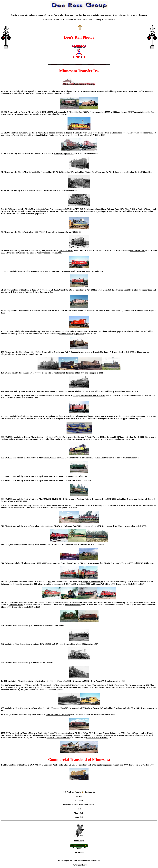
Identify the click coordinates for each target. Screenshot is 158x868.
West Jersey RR (72, 419)
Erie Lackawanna (57, 209)
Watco (10, 501)
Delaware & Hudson (47, 211)
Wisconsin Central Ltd (85, 458)
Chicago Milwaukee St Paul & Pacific (89, 396)
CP (56, 271)
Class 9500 (132, 133)
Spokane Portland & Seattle (60, 416)
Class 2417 (130, 687)
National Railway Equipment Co (91, 499)
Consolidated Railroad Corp (107, 209)
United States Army (55, 625)
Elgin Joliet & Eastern (74, 331)
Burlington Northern (93, 416)
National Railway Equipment (71, 334)
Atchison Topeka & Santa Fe (70, 133)
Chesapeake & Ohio (64, 112)
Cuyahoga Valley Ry (122, 708)
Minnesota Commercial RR (58, 738)
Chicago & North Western (88, 437)
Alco (50, 582)
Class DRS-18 (108, 290)
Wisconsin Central (124, 505)
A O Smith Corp (108, 391)
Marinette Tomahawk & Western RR (70, 439)
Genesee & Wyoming (95, 211)
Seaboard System (51, 735)
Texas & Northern (100, 352)
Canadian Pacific (66, 251)
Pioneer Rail (32, 419)
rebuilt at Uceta (145, 733)
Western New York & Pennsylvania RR (35, 253)
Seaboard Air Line (74, 733)
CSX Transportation (136, 112)
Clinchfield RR (20, 735)
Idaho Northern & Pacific (97, 738)
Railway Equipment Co (64, 154)
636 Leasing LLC (138, 251)
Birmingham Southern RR (138, 499)
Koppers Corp (64, 232)
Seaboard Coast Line (112, 733)
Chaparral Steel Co (9, 354)
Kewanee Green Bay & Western (66, 563)
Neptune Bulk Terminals (64, 373)
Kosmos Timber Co (76, 391)
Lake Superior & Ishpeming (63, 91)
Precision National (73, 605)
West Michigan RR (101, 419)
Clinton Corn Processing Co (96, 172)
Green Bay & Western (55, 505)
